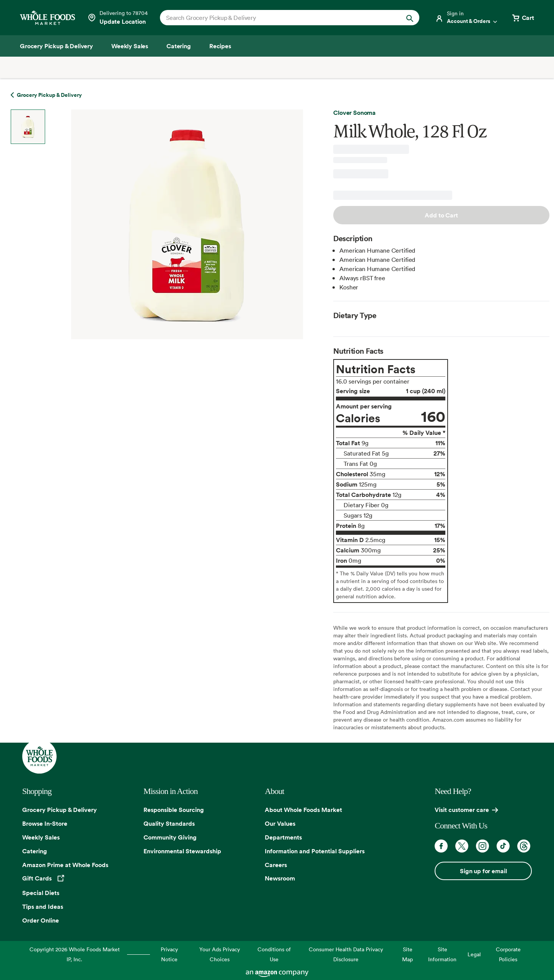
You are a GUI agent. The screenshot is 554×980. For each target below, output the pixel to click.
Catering (35, 851)
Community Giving (170, 837)
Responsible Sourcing (174, 810)
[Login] (467, 18)
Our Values (280, 823)
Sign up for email (483, 871)
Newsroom (280, 878)
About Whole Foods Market (303, 810)
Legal (474, 954)
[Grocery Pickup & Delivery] (56, 46)
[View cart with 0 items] (523, 18)
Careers (276, 865)
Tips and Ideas (43, 906)
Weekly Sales (41, 837)
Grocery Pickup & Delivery (59, 810)
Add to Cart (441, 215)
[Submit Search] (410, 18)
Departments (283, 837)
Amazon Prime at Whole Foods (65, 865)
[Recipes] (220, 46)
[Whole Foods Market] (47, 18)
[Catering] (179, 46)
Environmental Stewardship (182, 851)
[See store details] (117, 18)
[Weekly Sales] (130, 46)
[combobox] (277, 18)
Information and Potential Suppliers (315, 851)
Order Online (41, 920)
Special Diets (41, 893)
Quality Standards (169, 823)
